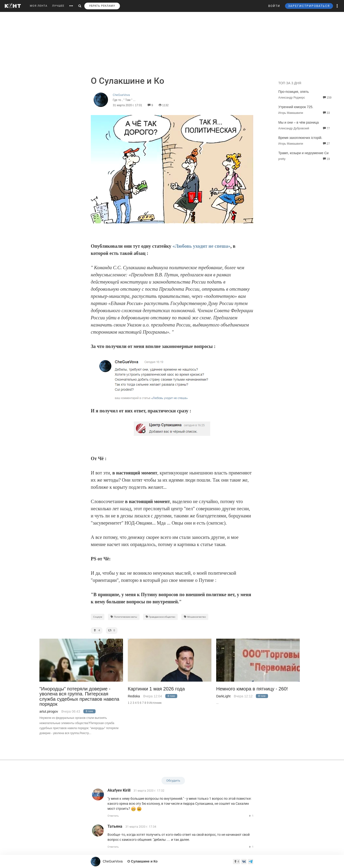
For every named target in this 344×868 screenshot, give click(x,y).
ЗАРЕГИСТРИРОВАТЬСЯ (309, 6)
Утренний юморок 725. (296, 107)
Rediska (134, 696)
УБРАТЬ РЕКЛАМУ (102, 6)
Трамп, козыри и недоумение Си (303, 153)
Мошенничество (195, 617)
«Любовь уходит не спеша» (202, 246)
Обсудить (173, 781)
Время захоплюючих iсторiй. (300, 138)
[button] (337, 6)
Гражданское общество (161, 617)
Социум (98, 617)
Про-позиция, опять (294, 92)
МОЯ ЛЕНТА (39, 6)
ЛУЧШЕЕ (58, 6)
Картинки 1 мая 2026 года (156, 689)
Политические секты (124, 617)
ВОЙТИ (274, 6)
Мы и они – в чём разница (298, 122)
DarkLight (223, 696)
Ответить (113, 816)
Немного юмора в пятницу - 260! (252, 689)
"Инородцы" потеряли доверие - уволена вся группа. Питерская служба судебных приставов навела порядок (79, 697)
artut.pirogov (49, 711)
